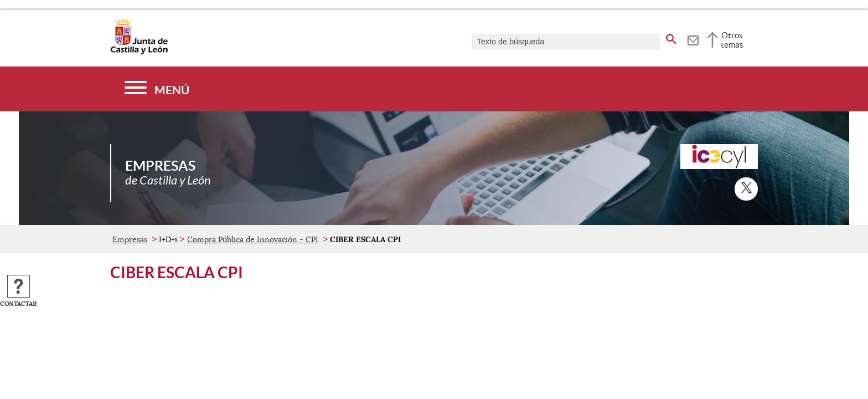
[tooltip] (693, 39)
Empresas (130, 239)
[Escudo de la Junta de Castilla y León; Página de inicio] (139, 52)
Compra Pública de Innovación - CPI (253, 239)
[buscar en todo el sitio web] (671, 37)
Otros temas (732, 40)
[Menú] (157, 89)
